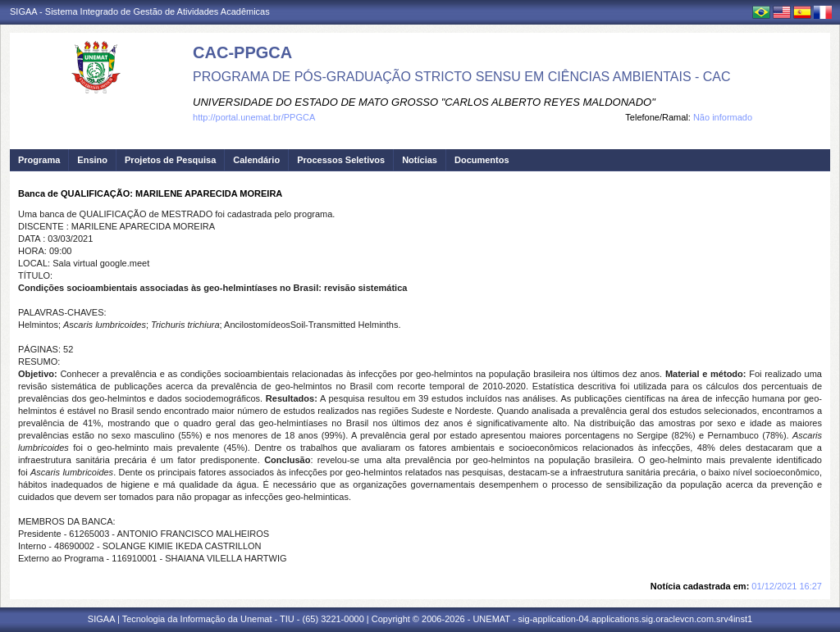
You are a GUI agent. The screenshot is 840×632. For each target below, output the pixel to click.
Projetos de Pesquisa (170, 160)
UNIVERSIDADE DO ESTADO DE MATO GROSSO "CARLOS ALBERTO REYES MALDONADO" (424, 102)
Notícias (420, 160)
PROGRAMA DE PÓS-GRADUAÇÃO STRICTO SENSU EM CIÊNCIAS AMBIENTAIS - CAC (462, 77)
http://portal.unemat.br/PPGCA (254, 117)
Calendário (256, 160)
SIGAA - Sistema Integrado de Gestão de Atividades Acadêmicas (140, 11)
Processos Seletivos (341, 160)
